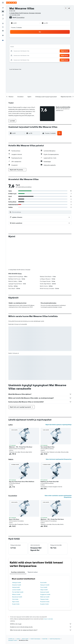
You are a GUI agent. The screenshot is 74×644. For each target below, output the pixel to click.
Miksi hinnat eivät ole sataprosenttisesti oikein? (41, 630)
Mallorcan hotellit (45, 597)
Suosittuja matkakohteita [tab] (18, 572)
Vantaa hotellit (16, 587)
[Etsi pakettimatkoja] (3, 19)
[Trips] (3, 35)
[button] (3, 3)
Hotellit (18, 639)
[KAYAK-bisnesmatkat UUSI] (3, 31)
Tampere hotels (44, 599)
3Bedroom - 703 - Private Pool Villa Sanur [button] (21, 447)
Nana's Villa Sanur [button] (14, 519)
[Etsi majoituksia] (3, 11)
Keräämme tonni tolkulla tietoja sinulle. (41, 627)
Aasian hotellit (25, 639)
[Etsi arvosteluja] (41, 212)
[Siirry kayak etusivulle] (11, 3)
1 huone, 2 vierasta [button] (16, 27)
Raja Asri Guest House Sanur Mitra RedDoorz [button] (22, 482)
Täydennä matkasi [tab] (33, 572)
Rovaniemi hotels (45, 602)
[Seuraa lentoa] (3, 27)
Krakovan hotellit (45, 592)
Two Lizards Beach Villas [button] (48, 447)
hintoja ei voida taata (48, 619)
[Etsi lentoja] (3, 8)
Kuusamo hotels (44, 604)
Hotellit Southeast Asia (55, 639)
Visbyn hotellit (44, 590)
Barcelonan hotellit (17, 597)
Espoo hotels (16, 602)
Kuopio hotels (16, 604)
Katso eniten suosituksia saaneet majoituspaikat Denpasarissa (58, 496)
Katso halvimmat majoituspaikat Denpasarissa (59, 459)
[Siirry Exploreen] (3, 23)
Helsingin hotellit (17, 583)
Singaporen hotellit (45, 594)
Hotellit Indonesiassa (35, 639)
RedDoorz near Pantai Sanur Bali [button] (50, 482)
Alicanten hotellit (17, 585)
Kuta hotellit (43, 583)
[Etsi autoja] (3, 15)
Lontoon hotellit (16, 590)
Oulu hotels (15, 599)
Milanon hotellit (16, 594)
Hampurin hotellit (45, 585)
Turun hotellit (44, 587)
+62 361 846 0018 (15, 15)
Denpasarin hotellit (13, 640)
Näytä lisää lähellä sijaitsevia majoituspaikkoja (58, 425)
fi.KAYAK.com (11, 639)
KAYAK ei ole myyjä (41, 624)
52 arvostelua (20, 17)
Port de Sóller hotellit (18, 592)
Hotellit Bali (45, 639)
